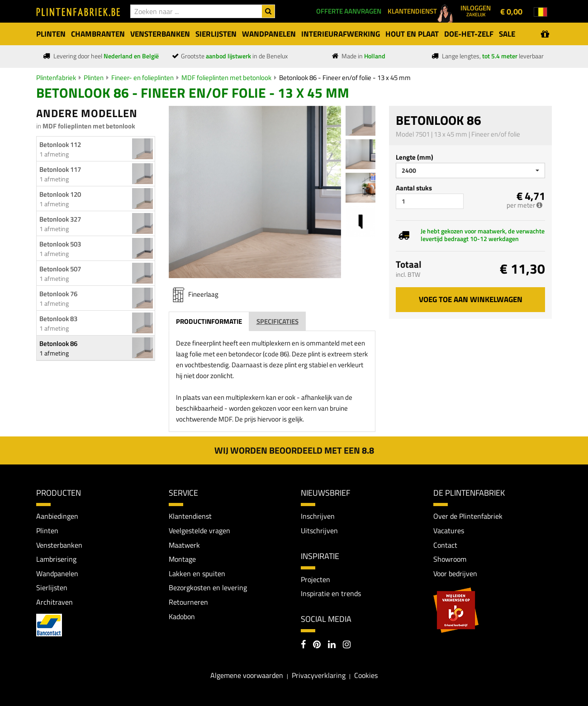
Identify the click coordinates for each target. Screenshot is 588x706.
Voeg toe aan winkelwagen (471, 299)
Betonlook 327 (60, 219)
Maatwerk (184, 545)
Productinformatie (209, 321)
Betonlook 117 (60, 169)
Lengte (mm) (415, 157)
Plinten (94, 78)
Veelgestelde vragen (199, 531)
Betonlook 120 (60, 194)
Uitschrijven (319, 531)
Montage (182, 559)
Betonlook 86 (58, 344)
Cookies (366, 675)
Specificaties (277, 321)
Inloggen (476, 10)
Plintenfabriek (56, 78)
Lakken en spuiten (197, 573)
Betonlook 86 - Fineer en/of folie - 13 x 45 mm (345, 78)
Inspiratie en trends (331, 593)
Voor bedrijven (455, 573)
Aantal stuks (414, 188)
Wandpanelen (57, 573)
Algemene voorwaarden (247, 675)
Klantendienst (190, 516)
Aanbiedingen (57, 516)
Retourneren (188, 602)
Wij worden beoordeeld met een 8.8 (294, 450)
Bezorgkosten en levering (208, 588)
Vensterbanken (59, 545)
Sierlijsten (52, 588)
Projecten (315, 579)
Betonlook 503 (60, 244)
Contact (445, 545)
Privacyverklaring (319, 675)
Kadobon (182, 616)
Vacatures (449, 531)
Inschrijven (318, 516)
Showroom (450, 559)
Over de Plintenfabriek (468, 516)
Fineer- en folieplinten (142, 78)
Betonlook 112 (60, 145)
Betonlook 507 (60, 269)
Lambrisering (56, 559)
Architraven (55, 602)
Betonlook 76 (58, 294)
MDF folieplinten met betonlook (226, 78)
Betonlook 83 (58, 319)
